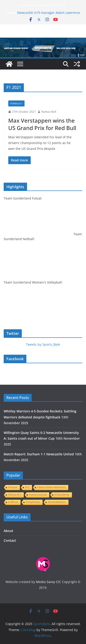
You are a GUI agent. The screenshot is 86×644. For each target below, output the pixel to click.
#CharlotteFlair (62, 495)
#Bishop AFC (15, 495)
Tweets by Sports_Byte (43, 344)
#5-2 (27, 487)
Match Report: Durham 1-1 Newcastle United (39, 454)
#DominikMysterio (57, 502)
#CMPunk (13, 502)
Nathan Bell (49, 112)
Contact (10, 540)
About (8, 531)
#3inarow (13, 487)
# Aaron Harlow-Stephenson (51, 487)
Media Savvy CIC (49, 582)
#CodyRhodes (33, 502)
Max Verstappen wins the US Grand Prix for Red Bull (42, 124)
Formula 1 (16, 103)
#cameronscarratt (38, 495)
